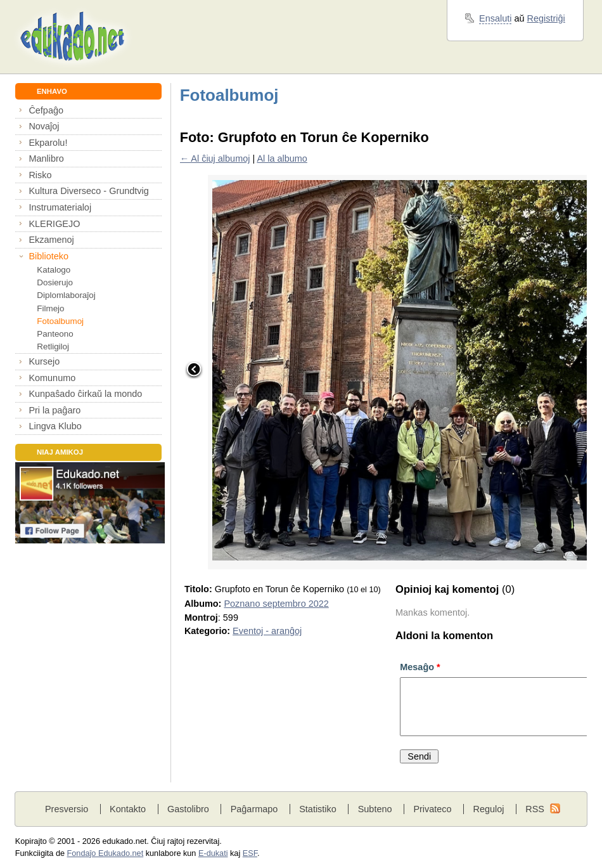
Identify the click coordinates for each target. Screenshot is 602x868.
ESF (250, 853)
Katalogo (54, 270)
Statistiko (318, 809)
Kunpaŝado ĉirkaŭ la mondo (85, 394)
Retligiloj (53, 347)
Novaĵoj (44, 126)
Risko (40, 175)
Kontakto (128, 809)
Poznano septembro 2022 (276, 604)
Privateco (432, 809)
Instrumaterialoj (60, 207)
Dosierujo (55, 282)
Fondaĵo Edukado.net (106, 853)
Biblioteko (48, 256)
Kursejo (44, 361)
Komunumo (52, 378)
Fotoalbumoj (60, 321)
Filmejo (50, 308)
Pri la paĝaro (54, 410)
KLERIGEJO (54, 224)
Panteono (55, 334)
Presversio (67, 809)
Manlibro (46, 159)
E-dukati (213, 853)
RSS (535, 809)
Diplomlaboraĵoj (66, 295)
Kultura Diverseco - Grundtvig (88, 191)
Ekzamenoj (51, 240)
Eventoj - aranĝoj (267, 631)
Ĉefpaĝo (46, 110)
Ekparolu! (48, 143)
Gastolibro (188, 809)
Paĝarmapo (254, 809)
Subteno (375, 809)
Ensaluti (495, 18)
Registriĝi (546, 18)
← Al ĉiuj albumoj (215, 159)
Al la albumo (282, 159)
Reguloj (488, 809)
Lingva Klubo (55, 426)
